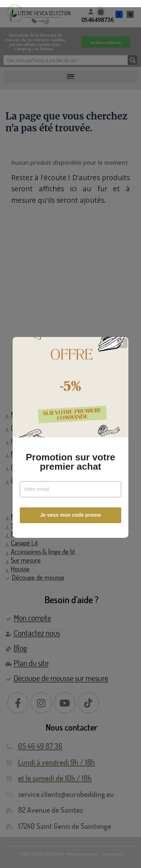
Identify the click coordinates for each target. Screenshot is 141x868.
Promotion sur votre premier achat (70, 458)
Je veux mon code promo (71, 511)
